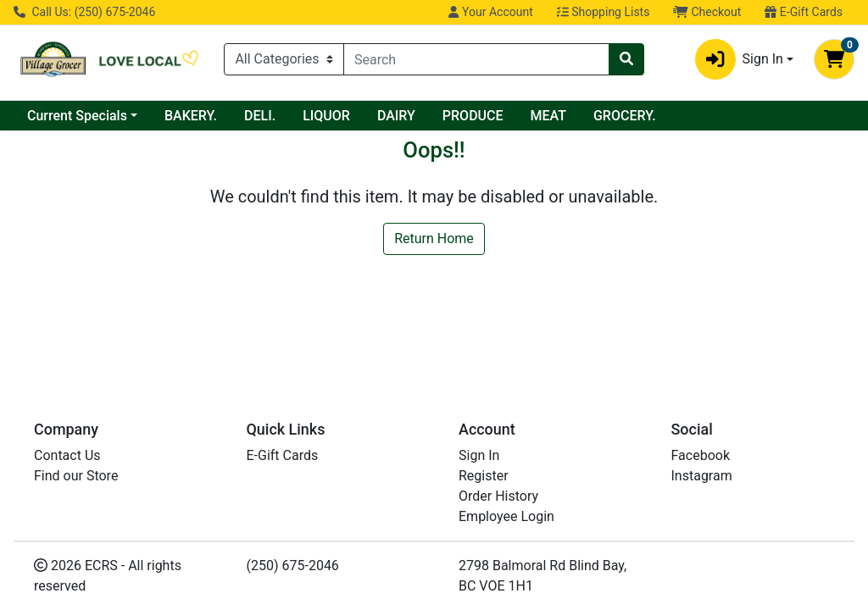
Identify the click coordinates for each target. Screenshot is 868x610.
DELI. (260, 116)
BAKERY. (191, 116)
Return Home (434, 238)
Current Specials (77, 116)
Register (484, 476)
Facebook (701, 455)
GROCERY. (625, 116)
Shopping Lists (604, 12)
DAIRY (396, 116)
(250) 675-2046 (293, 566)
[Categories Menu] (284, 59)
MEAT (548, 116)
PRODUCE (473, 116)
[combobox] (476, 59)
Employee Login (506, 516)
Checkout (707, 12)
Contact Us (67, 455)
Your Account (490, 12)
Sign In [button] (739, 59)
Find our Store (76, 476)
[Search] (476, 59)
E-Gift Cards (804, 12)
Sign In (479, 455)
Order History (498, 496)
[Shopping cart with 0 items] (834, 59)
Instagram (702, 476)
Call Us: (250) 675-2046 (84, 12)
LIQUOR (326, 116)
